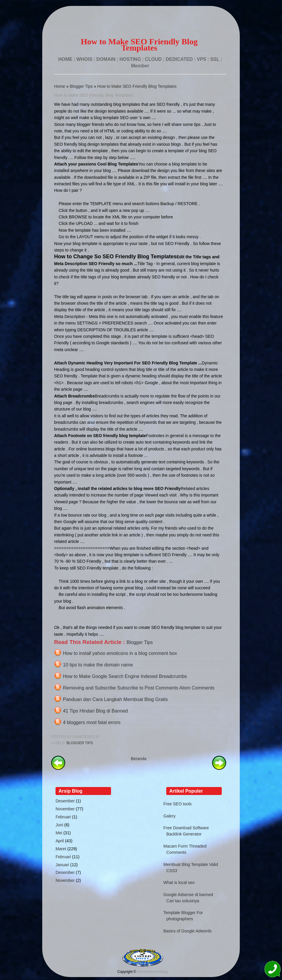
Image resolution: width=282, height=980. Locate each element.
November (65, 809)
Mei (59, 833)
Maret (61, 849)
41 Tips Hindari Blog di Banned (95, 711)
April (60, 841)
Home (60, 86)
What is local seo (179, 882)
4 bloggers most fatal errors (92, 722)
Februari (63, 817)
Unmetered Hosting (152, 972)
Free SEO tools (177, 804)
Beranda (139, 759)
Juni (59, 825)
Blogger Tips (81, 86)
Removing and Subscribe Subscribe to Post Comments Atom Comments (139, 688)
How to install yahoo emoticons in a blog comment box (120, 653)
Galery (169, 816)
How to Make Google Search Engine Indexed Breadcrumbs (125, 676)
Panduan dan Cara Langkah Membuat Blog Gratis (115, 699)
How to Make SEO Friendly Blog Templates (137, 86)
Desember (65, 801)
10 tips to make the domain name (98, 665)
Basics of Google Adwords (187, 931)
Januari (62, 865)
